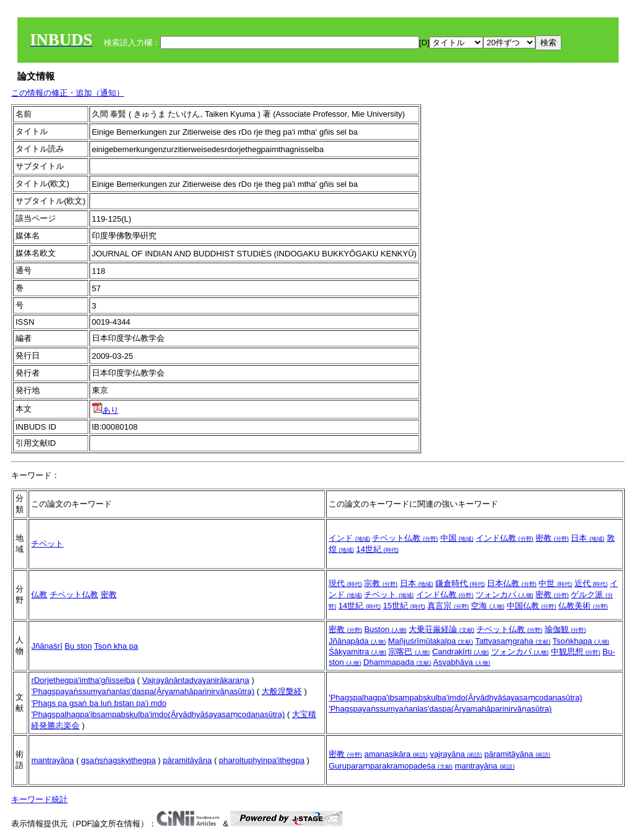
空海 (488, 606)
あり (105, 410)
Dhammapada (397, 662)
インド (349, 538)
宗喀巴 (409, 652)
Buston (385, 629)
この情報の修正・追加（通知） (68, 93)
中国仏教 (532, 606)
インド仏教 (505, 538)
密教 (552, 538)
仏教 (39, 594)
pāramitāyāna (187, 760)
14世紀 (377, 549)
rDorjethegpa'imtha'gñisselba (83, 680)
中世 (555, 583)
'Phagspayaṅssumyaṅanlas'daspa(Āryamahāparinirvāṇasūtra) (143, 691)
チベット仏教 (405, 538)
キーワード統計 (39, 799)
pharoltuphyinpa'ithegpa (262, 760)
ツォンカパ (505, 594)
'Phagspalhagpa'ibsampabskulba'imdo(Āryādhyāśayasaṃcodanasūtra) (158, 714)
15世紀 (404, 606)
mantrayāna (52, 760)
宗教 (381, 583)
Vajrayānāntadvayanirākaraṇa (196, 680)
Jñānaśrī (47, 646)
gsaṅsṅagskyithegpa (119, 760)
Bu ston (78, 646)
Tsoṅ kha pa (116, 646)
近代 (591, 583)
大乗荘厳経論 (442, 629)
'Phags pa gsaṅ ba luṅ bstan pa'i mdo (99, 703)
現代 (345, 583)
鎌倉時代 (460, 583)
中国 (457, 538)
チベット (47, 544)
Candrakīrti (461, 652)
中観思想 (576, 652)
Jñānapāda (357, 641)
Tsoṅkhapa (581, 641)
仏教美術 (583, 606)
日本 (588, 538)
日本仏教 (512, 583)
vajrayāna (456, 754)
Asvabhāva (461, 662)
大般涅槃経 (282, 691)
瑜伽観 (566, 629)
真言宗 (448, 606)
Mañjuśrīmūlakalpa (431, 641)
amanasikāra (396, 754)
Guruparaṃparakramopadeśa (390, 766)
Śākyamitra (357, 652)
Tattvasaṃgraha (513, 641)
